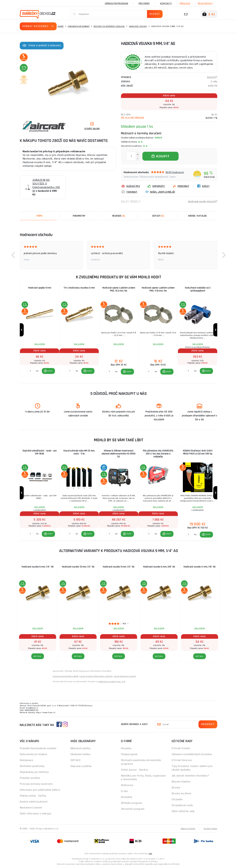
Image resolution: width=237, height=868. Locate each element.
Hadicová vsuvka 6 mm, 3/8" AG (159, 567)
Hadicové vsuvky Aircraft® (203, 202)
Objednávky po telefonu (34, 772)
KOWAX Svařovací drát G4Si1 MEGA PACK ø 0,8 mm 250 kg (198, 452)
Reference (127, 785)
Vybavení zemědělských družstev (192, 754)
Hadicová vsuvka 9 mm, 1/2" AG (119, 567)
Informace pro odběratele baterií (40, 790)
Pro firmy (144, 3)
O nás (124, 791)
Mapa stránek (188, 829)
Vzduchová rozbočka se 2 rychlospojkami (198, 289)
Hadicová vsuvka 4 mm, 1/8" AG (200, 567)
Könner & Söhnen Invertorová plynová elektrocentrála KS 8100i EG (119, 454)
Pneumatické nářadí (79, 26)
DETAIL (38, 656)
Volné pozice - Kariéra (134, 770)
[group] (39, 330)
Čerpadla (177, 799)
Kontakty (166, 3)
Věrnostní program (116, 3)
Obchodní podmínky (32, 766)
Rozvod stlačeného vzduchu (109, 26)
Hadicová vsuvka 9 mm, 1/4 (112, 682)
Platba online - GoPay (33, 796)
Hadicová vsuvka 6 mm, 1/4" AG (38, 567)
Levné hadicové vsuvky (125, 676)
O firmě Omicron (182, 760)
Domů (61, 26)
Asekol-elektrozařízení (34, 802)
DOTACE (76, 760)
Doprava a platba (81, 766)
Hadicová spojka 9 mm (40, 288)
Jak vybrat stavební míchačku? (190, 776)
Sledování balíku (80, 754)
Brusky (176, 787)
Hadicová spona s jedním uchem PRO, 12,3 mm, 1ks (119, 289)
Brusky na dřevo (182, 793)
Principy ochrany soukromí (36, 784)
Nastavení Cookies (31, 808)
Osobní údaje (210, 829)
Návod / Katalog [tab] (197, 216)
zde (150, 854)
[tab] (118, 216)
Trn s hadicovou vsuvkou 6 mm (79, 288)
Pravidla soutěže (30, 778)
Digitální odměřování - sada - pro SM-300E (40, 452)
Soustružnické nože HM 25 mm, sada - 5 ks (79, 452)
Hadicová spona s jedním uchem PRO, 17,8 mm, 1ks (158, 289)
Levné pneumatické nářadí (66, 676)
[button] (13, 255)
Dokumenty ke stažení (33, 754)
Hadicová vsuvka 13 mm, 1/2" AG (78, 567)
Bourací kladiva (181, 782)
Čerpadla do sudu (182, 805)
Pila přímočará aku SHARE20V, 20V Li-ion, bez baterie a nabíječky (158, 454)
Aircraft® (212, 77)
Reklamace (26, 760)
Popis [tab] (39, 216)
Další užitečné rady (183, 811)
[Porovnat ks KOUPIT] (30, 371)
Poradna (126, 748)
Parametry (79, 216)
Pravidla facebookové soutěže (38, 748)
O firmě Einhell (181, 748)
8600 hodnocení (175, 172)
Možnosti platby (80, 748)
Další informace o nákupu (36, 813)
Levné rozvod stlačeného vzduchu (96, 676)
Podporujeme (129, 754)
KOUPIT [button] (50, 371)
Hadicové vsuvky (138, 26)
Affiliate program (132, 803)
